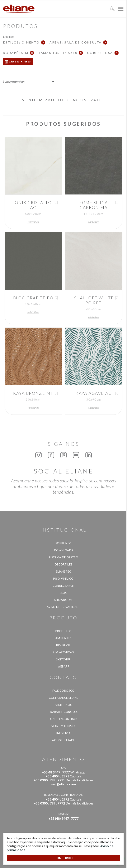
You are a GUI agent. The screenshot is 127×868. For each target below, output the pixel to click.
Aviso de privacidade (64, 607)
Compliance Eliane (63, 698)
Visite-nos (64, 705)
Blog (64, 593)
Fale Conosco (63, 691)
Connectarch (63, 586)
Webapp (64, 666)
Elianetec (64, 572)
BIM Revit (63, 645)
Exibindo (8, 37)
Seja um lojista (63, 726)
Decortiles (64, 564)
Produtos (63, 631)
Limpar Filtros (20, 62)
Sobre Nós (64, 543)
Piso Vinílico (63, 579)
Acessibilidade (63, 740)
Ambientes (63, 638)
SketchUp (63, 659)
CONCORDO (64, 858)
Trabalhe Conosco (63, 712)
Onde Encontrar (63, 719)
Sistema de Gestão (63, 557)
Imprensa (63, 733)
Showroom (63, 600)
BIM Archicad (63, 652)
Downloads (64, 550)
